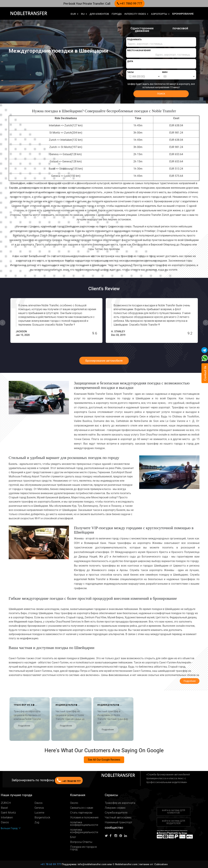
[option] (129, 320)
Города (117, 14)
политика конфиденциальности (84, 824)
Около (74, 803)
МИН (165, 72)
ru (84, 14)
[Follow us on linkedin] (126, 836)
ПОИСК (161, 94)
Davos (38, 803)
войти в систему (174, 811)
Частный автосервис (118, 817)
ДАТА (130, 61)
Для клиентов (99, 14)
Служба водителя (116, 813)
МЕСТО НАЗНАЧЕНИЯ (139, 50)
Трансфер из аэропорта (120, 803)
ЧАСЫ (130, 72)
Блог (73, 837)
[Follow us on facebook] (112, 836)
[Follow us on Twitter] (107, 836)
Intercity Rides (136, 14)
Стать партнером (81, 813)
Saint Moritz (8, 813)
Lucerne (39, 813)
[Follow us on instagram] (117, 836)
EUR (74, 14)
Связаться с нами (82, 808)
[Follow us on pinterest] (121, 836)
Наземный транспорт (118, 822)
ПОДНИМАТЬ (134, 39)
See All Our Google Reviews (104, 760)
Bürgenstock (42, 817)
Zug (37, 822)
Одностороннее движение (142, 29)
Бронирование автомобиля (104, 361)
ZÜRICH (6, 803)
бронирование (183, 14)
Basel (4, 808)
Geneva (39, 808)
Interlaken (7, 817)
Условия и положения (84, 817)
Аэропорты (160, 14)
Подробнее (16, 726)
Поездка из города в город (83, 848)
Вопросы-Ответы (81, 842)
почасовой (180, 28)
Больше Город (11, 828)
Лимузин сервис (115, 808)
